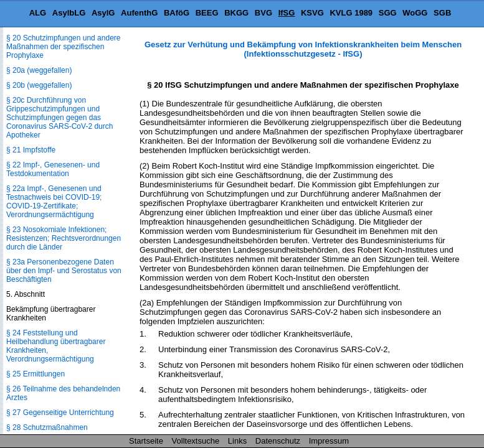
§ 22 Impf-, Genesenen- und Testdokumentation (53, 169)
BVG (263, 13)
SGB (442, 13)
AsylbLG (69, 13)
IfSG (287, 13)
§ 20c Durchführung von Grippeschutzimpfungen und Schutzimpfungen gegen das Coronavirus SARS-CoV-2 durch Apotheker (59, 118)
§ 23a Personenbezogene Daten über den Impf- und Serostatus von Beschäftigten (64, 271)
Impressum (329, 441)
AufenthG (139, 13)
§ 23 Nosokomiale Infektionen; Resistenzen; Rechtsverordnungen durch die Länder (64, 238)
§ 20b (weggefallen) (39, 85)
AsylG (103, 13)
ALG (38, 13)
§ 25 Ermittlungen (36, 374)
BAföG (177, 13)
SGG (388, 13)
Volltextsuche (196, 441)
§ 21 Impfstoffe (31, 150)
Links (237, 441)
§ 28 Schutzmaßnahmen (47, 427)
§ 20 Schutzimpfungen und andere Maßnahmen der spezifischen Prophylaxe (63, 47)
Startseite (146, 441)
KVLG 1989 (351, 13)
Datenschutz (278, 441)
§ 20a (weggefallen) (39, 70)
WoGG (415, 13)
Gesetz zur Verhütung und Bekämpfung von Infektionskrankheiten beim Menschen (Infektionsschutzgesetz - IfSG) (303, 49)
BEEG (207, 13)
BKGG (236, 13)
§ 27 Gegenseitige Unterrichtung (60, 413)
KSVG (312, 13)
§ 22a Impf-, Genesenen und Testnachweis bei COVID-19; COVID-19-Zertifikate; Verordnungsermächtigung (54, 202)
